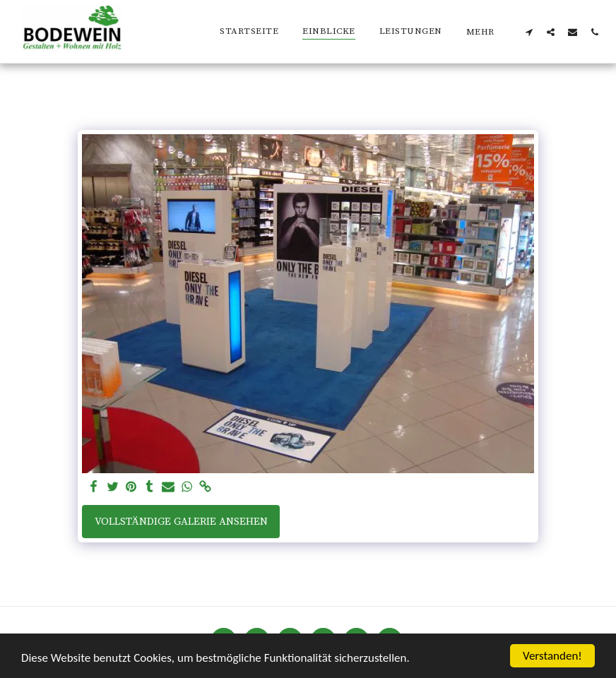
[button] (529, 32)
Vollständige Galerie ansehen (181, 522)
